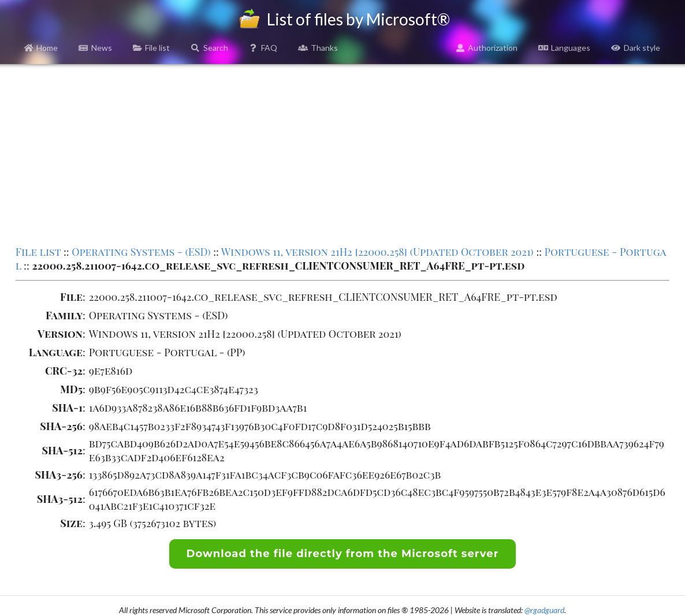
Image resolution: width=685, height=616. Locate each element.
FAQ (263, 48)
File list (152, 48)
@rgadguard (544, 610)
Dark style (636, 48)
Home (41, 48)
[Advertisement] (343, 154)
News (95, 48)
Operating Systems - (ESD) (141, 252)
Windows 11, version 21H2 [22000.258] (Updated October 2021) (377, 252)
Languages (564, 48)
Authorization (487, 48)
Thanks (318, 48)
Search (209, 48)
